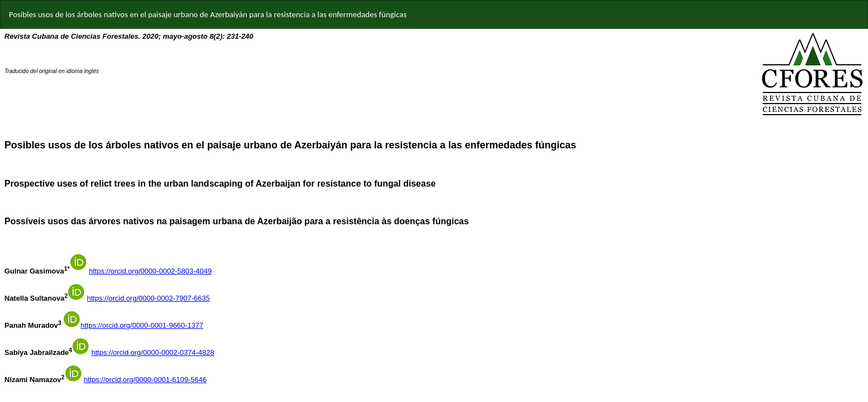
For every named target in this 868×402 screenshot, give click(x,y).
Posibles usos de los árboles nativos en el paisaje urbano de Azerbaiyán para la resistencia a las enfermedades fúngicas (208, 14)
